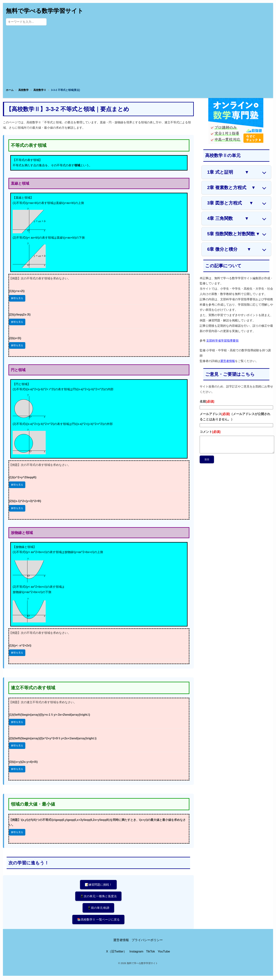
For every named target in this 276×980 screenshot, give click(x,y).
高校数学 (23, 90)
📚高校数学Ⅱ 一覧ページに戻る (98, 920)
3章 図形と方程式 (230, 203)
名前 (207, 402)
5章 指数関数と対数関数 (234, 234)
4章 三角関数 (228, 218)
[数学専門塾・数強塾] (236, 143)
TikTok (151, 953)
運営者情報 (228, 361)
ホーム (10, 90)
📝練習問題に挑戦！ (98, 885)
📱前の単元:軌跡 (98, 909)
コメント (210, 432)
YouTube (164, 953)
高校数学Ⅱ (40, 90)
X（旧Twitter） (116, 953)
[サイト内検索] (26, 22)
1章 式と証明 (228, 172)
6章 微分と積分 (229, 249)
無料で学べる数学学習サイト (45, 11)
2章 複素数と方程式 (231, 188)
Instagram (136, 953)
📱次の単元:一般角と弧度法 (98, 897)
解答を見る (17, 298)
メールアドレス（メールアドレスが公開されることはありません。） (235, 417)
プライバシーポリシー (147, 941)
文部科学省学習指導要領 (222, 341)
